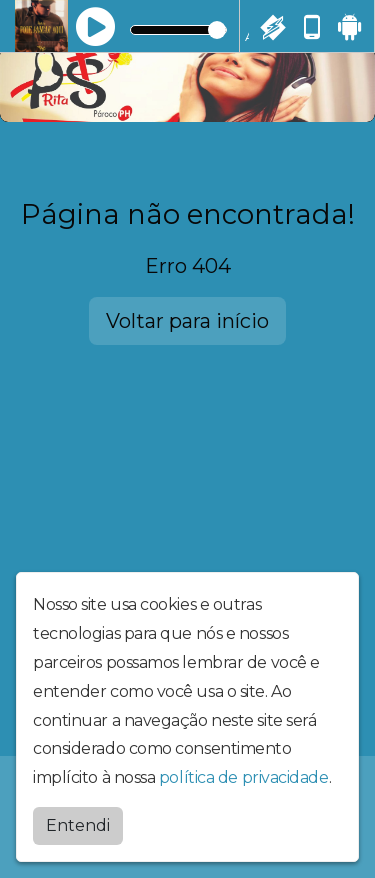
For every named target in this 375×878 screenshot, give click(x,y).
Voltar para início (187, 321)
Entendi (78, 825)
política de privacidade (244, 777)
